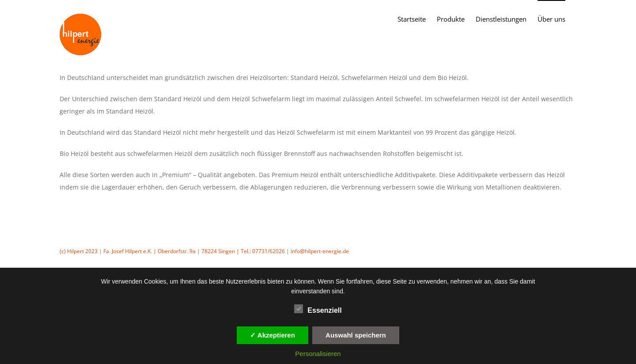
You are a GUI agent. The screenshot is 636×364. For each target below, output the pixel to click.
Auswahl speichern (356, 335)
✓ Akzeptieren (273, 335)
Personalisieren (318, 354)
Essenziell (318, 309)
